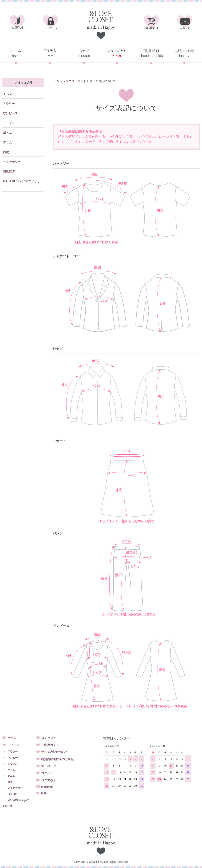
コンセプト (49, 738)
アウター (9, 104)
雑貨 (6, 152)
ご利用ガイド (50, 745)
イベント (9, 94)
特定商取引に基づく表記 (57, 759)
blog (44, 793)
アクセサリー (12, 162)
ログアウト (49, 780)
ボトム (7, 133)
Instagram (47, 787)
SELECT (9, 171)
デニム (7, 142)
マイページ (49, 766)
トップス (9, 123)
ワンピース (10, 113)
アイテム (13, 745)
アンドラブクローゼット (70, 81)
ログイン (47, 773)
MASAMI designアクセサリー (21, 184)
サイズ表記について (54, 752)
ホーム (12, 738)
